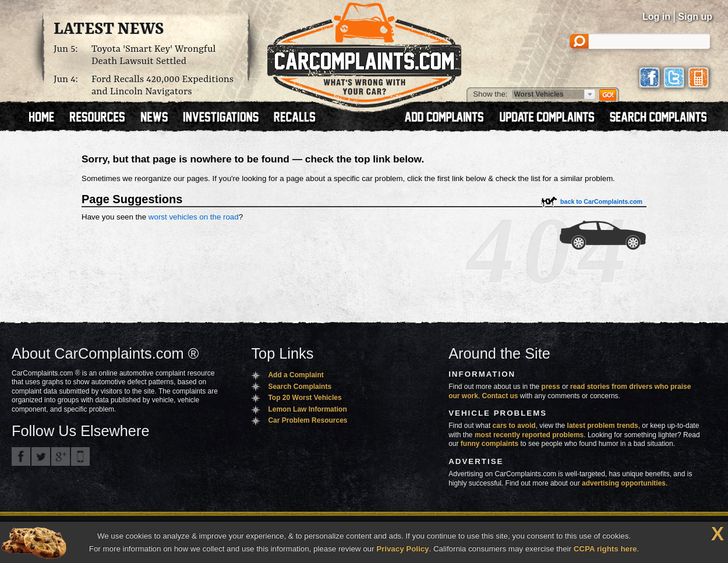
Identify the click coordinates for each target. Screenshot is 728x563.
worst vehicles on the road (194, 217)
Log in (656, 17)
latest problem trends (603, 426)
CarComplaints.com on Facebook (21, 456)
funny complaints (490, 444)
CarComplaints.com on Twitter (41, 456)
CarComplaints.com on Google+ (61, 456)
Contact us (500, 396)
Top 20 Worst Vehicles (305, 398)
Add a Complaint (296, 375)
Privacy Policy (402, 549)
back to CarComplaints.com (601, 201)
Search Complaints (300, 387)
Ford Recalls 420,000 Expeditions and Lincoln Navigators (162, 86)
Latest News (109, 30)
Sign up (695, 17)
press (551, 387)
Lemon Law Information (307, 409)
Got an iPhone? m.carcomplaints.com (80, 456)
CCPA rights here (605, 549)
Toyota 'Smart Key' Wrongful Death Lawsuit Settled (154, 55)
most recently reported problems (529, 435)
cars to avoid (514, 426)
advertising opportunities (624, 483)
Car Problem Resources (308, 420)
